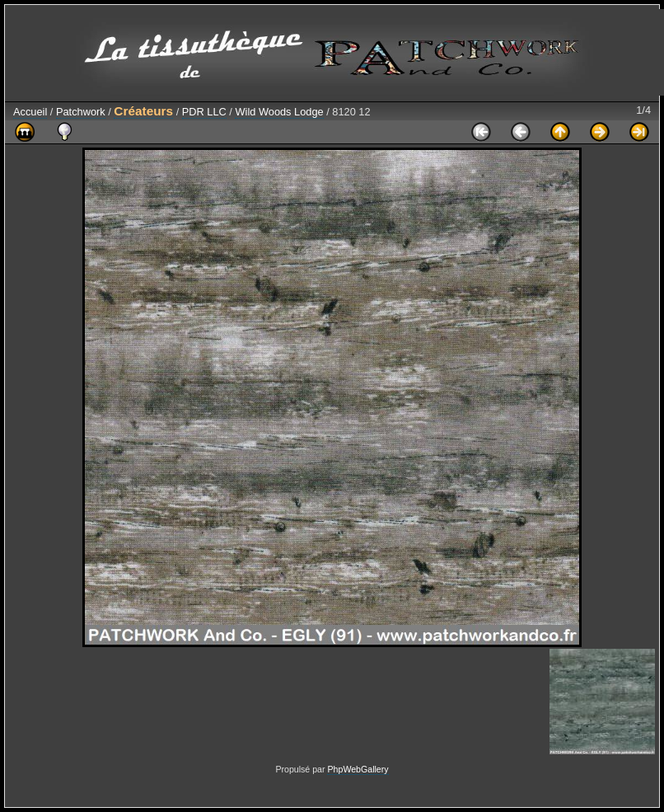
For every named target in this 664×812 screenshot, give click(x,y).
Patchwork (81, 112)
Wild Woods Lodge (279, 112)
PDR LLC (204, 112)
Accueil (30, 112)
